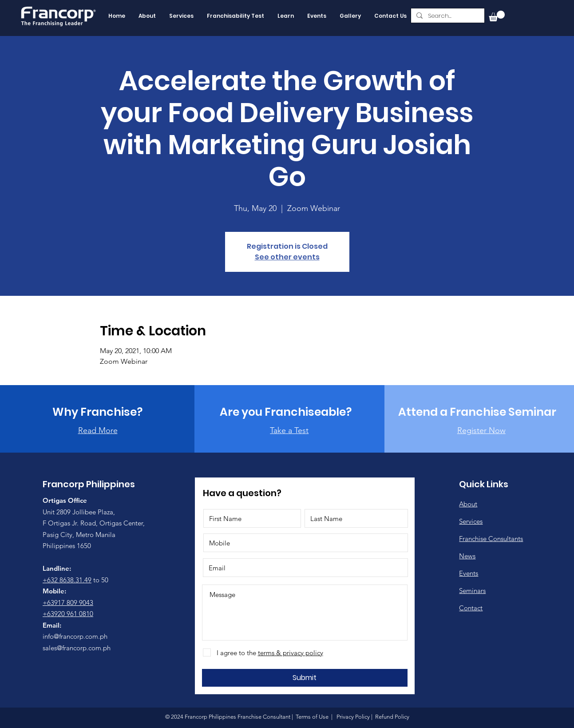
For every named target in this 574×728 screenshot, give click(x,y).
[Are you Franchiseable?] (286, 412)
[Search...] (447, 16)
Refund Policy (392, 717)
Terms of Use (312, 717)
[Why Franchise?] (97, 412)
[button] (497, 16)
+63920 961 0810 (68, 614)
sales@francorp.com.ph (77, 648)
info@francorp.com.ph (75, 636)
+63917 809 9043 (68, 603)
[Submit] (305, 678)
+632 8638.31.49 (67, 580)
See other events (287, 257)
